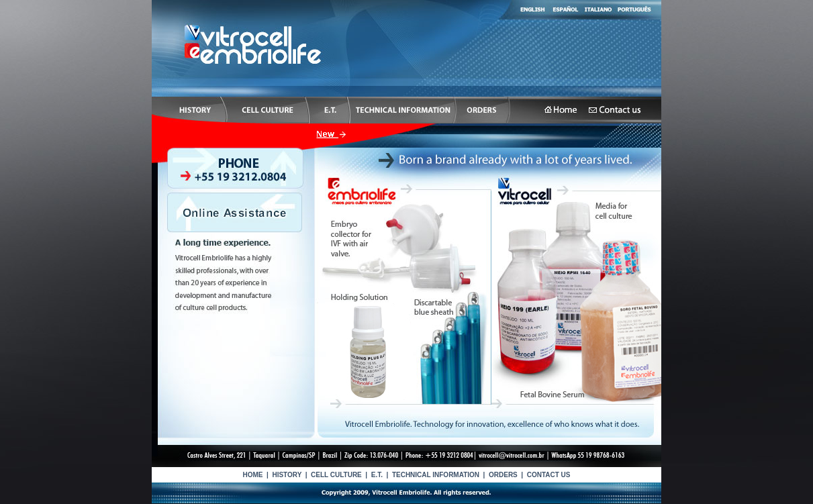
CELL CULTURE (336, 475)
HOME (252, 475)
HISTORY (287, 475)
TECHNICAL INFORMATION (436, 475)
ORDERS (503, 475)
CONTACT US (549, 475)
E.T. (377, 475)
